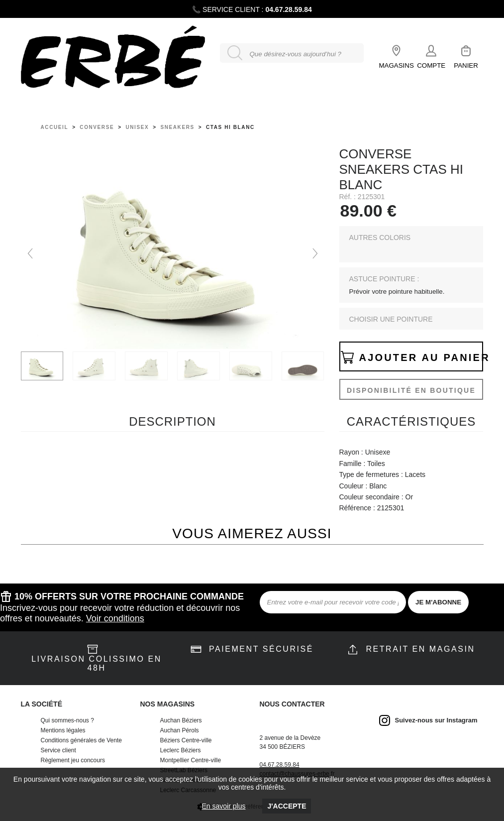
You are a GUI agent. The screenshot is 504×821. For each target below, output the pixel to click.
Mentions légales (63, 730)
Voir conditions (115, 618)
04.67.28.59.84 (288, 9)
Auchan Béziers (181, 720)
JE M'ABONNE (438, 602)
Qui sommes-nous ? (67, 720)
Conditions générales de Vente (81, 740)
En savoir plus (224, 806)
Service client (58, 750)
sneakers (177, 127)
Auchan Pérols (180, 730)
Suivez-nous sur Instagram (436, 720)
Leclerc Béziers (181, 750)
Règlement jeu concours (73, 760)
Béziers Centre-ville (186, 740)
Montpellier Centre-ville (191, 760)
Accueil (55, 127)
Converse (97, 127)
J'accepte (287, 806)
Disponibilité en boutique (411, 390)
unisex (137, 127)
